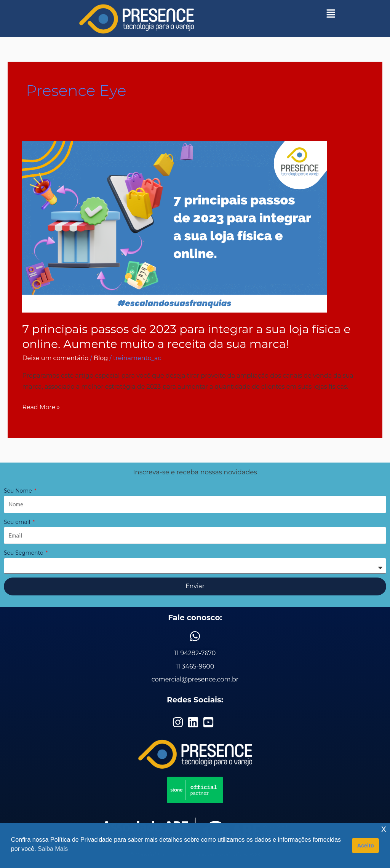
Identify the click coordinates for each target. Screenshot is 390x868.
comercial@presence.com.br (195, 679)
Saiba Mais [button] (53, 849)
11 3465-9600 (195, 666)
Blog (101, 358)
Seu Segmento (24, 553)
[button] (331, 13)
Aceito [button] (366, 846)
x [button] (384, 829)
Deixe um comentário (55, 358)
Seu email (18, 522)
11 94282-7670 (195, 653)
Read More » (41, 406)
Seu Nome (18, 491)
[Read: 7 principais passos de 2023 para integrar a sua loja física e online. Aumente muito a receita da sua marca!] (174, 226)
